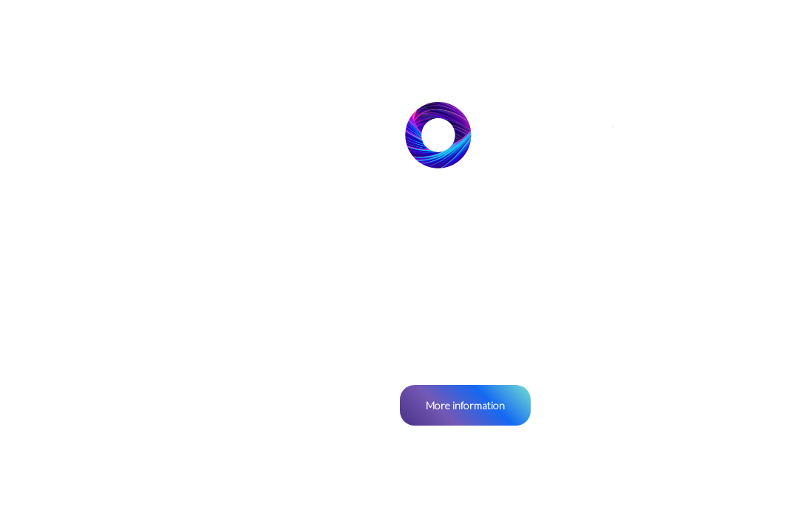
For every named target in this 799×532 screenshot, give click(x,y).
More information (465, 405)
